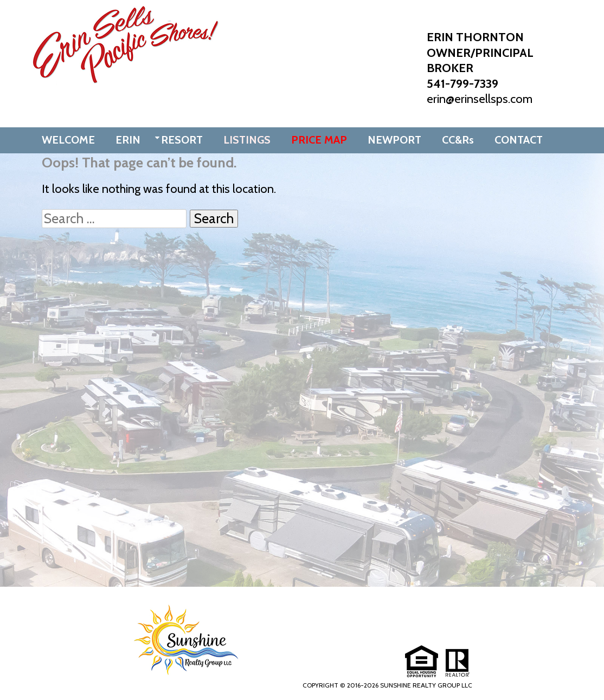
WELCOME (68, 140)
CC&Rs (458, 140)
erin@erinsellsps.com (480, 99)
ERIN (128, 140)
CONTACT (519, 140)
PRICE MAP (319, 140)
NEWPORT (394, 140)
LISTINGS (247, 140)
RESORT (182, 140)
